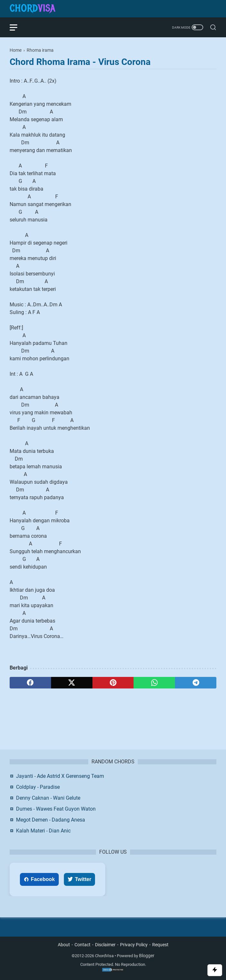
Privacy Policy (134, 945)
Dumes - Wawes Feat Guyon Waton (56, 809)
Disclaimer (105, 945)
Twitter (79, 879)
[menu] (17, 27)
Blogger (147, 956)
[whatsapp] (154, 683)
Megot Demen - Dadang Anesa (51, 820)
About (64, 945)
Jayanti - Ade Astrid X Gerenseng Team (60, 776)
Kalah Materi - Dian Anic (43, 831)
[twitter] (72, 683)
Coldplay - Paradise (38, 787)
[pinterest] (113, 683)
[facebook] (30, 683)
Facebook (39, 879)
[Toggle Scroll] (215, 970)
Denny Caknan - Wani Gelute (48, 798)
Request (160, 945)
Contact (83, 945)
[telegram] (196, 683)
